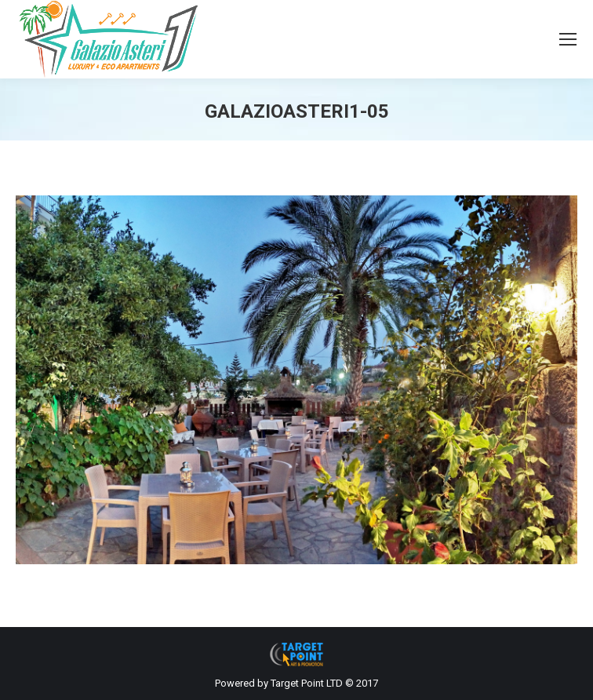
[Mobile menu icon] (568, 39)
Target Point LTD (307, 683)
